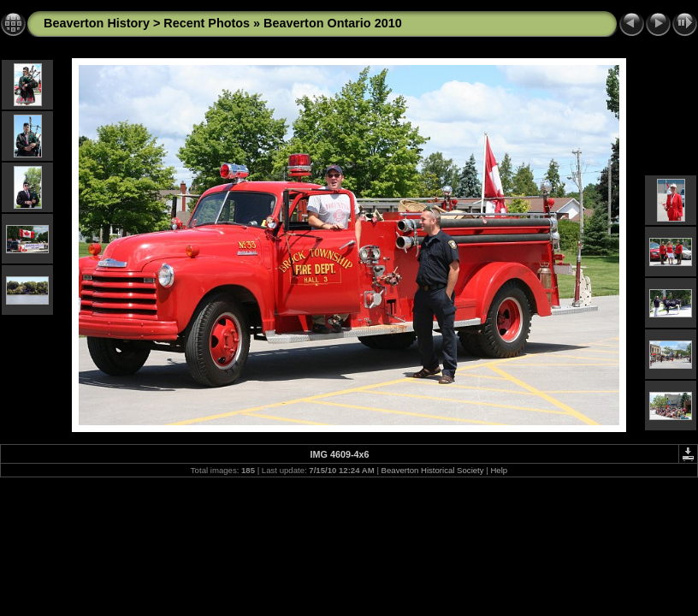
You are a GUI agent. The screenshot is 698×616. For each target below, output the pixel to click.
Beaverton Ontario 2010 (333, 23)
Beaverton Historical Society (433, 470)
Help (499, 470)
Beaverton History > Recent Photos (147, 23)
